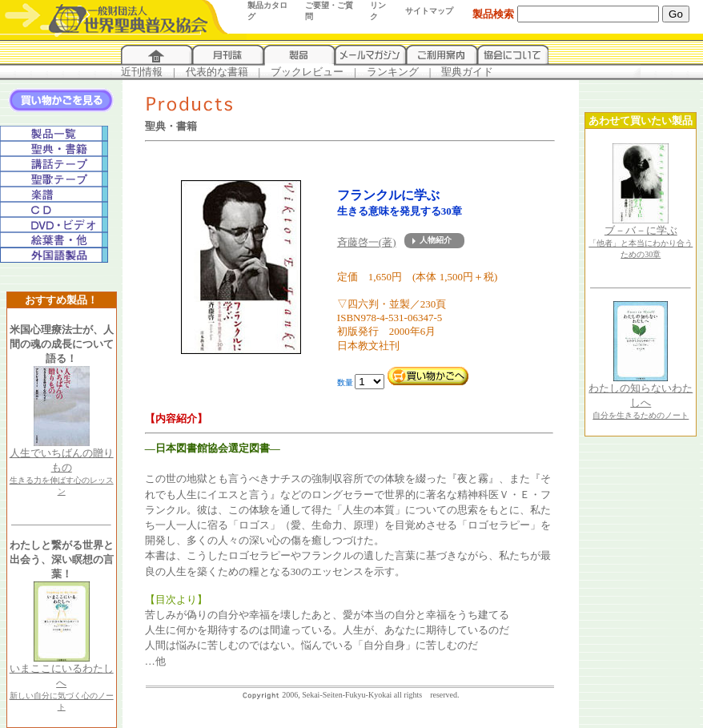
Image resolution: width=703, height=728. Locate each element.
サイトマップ (429, 11)
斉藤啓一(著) (367, 242)
